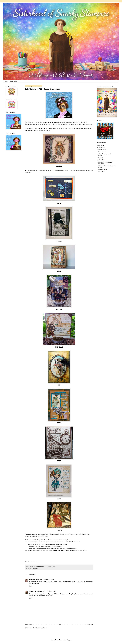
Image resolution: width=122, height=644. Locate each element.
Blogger (69, 640)
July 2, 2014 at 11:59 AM (47, 579)
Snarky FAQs (13, 81)
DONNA (59, 309)
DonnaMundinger (34, 579)
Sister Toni (101, 172)
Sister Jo (101, 158)
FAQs (70, 542)
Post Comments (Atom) (40, 628)
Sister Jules (102, 160)
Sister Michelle (103, 170)
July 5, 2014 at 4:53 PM (50, 591)
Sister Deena (102, 150)
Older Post (90, 625)
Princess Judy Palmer (36, 591)
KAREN (59, 530)
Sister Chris (102, 147)
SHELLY (34, 128)
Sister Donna (102, 152)
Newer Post (29, 625)
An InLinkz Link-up (31, 562)
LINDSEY (59, 203)
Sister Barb (102, 145)
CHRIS (59, 271)
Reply (30, 586)
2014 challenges (34, 569)
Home (6, 81)
